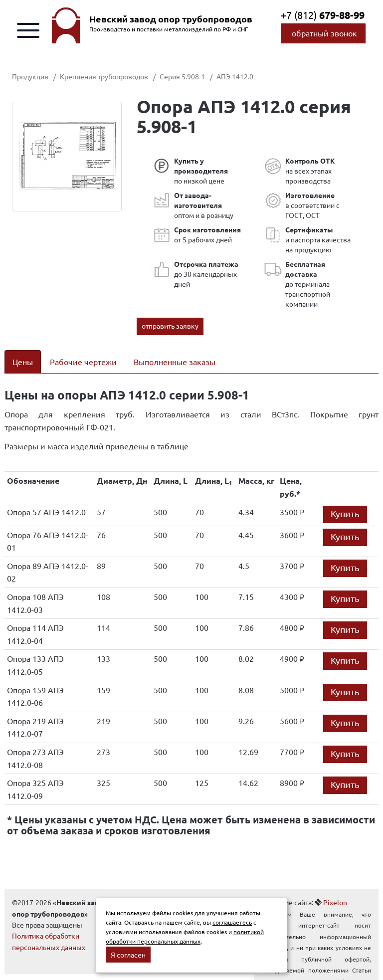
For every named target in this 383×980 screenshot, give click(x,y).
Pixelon (335, 902)
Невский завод (171, 19)
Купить (345, 513)
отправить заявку (170, 326)
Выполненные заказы (175, 362)
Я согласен (128, 955)
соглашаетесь (232, 922)
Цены (23, 362)
